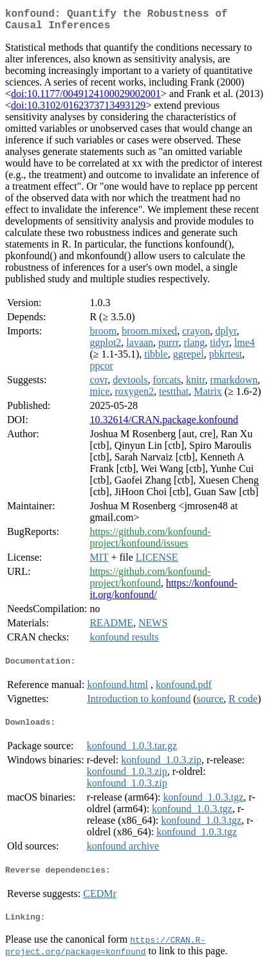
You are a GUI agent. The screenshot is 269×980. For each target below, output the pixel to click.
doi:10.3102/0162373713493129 (78, 110)
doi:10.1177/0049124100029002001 (86, 99)
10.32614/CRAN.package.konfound (164, 425)
